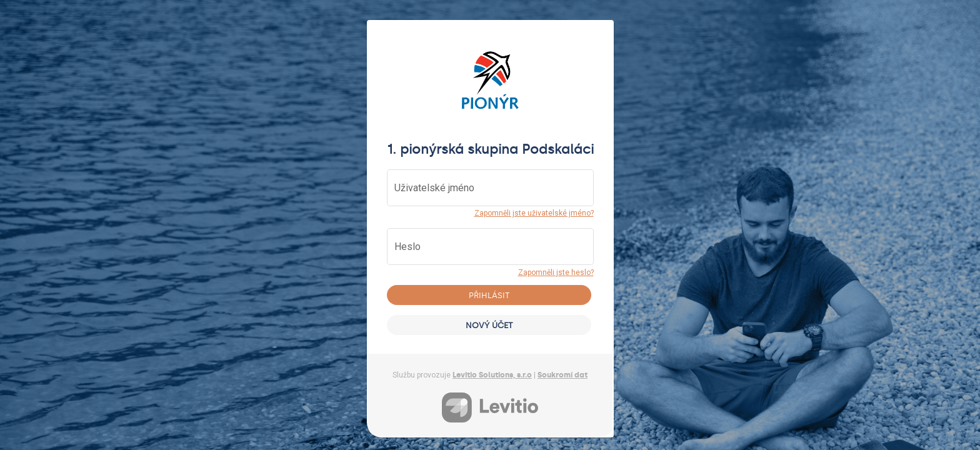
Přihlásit (489, 295)
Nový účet (489, 325)
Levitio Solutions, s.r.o (492, 375)
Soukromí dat (562, 375)
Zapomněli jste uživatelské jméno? (534, 213)
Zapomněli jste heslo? (556, 272)
